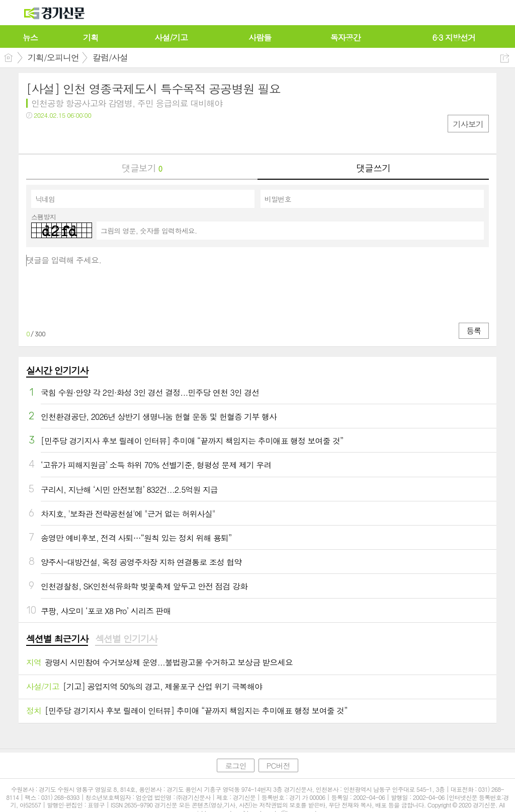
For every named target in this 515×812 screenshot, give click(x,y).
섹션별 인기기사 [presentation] (126, 639)
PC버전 (278, 765)
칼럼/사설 (110, 57)
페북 (35, 136)
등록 (474, 330)
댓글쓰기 (373, 168)
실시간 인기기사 (57, 370)
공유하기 (505, 58)
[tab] (57, 639)
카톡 (75, 136)
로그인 (235, 765)
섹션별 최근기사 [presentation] (57, 639)
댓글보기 (142, 168)
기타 (95, 136)
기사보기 (468, 124)
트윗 (55, 136)
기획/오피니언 (53, 57)
